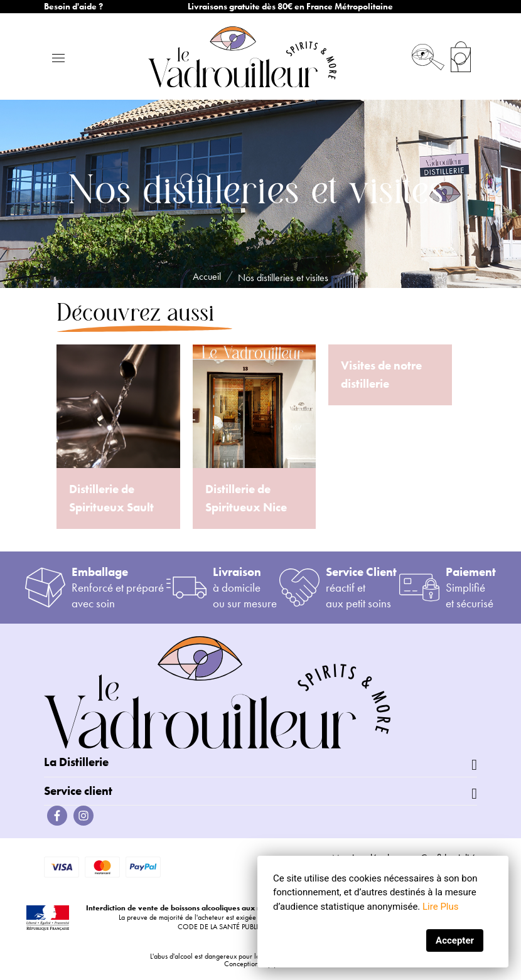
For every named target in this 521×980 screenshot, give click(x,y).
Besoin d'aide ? (73, 6)
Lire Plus (440, 907)
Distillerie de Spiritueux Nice (246, 498)
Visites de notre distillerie (381, 375)
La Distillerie (76, 762)
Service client (78, 791)
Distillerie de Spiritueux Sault (111, 498)
